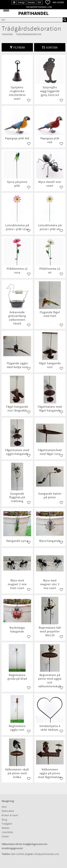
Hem (4, 807)
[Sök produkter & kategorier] (31, 20)
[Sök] (65, 20)
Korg (4, 820)
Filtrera (19, 48)
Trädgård (7, 824)
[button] (6, 9)
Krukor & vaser (10, 815)
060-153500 (58, 2)
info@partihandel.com (39, 7)
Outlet (5, 837)
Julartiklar (7, 832)
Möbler (6, 828)
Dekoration (8, 811)
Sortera (52, 48)
